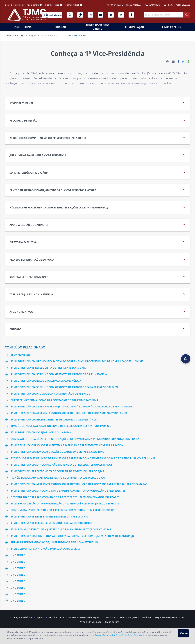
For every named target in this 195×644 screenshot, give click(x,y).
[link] (167, 62)
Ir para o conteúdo (14, 5)
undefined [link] (15, 556)
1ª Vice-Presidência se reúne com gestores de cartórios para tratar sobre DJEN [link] (61, 387)
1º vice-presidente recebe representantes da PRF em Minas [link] (47, 517)
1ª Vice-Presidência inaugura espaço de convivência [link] (43, 381)
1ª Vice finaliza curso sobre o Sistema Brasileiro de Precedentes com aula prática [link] (64, 446)
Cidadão (60, 27)
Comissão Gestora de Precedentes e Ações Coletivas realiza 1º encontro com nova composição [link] (73, 439)
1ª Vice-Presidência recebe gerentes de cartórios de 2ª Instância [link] (51, 420)
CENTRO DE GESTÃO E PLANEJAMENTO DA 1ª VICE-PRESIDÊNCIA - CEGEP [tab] (98, 190)
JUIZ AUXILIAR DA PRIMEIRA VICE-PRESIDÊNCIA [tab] (98, 155)
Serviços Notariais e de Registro (85, 617)
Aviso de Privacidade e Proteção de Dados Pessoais (118, 635)
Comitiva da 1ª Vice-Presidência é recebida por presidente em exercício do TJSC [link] (60, 510)
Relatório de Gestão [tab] (98, 120)
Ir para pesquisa (54, 5)
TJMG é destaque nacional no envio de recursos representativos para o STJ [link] (59, 426)
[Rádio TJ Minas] (52, 15)
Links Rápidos (172, 27)
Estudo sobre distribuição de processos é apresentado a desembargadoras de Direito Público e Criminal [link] (80, 459)
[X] (121, 15)
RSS (184, 617)
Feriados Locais (56, 617)
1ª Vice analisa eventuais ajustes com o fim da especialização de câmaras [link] (58, 530)
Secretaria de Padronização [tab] (98, 277)
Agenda (41, 617)
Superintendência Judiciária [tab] (98, 172)
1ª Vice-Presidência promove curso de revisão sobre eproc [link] (47, 394)
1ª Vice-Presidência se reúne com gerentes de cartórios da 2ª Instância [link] (56, 375)
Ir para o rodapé (73, 5)
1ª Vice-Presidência (76, 35)
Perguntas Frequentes (166, 617)
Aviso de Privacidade (91, 622)
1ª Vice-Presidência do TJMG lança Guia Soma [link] (38, 433)
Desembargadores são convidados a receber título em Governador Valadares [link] (62, 497)
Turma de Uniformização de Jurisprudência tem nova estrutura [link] (52, 543)
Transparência (133, 5)
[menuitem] (14, 5)
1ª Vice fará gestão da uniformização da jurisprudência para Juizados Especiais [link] (62, 504)
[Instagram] (90, 15)
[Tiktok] (80, 15)
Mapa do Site (112, 622)
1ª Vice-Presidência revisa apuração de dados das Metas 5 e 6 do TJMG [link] (54, 452)
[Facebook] (131, 15)
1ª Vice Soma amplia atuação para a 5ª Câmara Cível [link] (43, 549)
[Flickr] (101, 15)
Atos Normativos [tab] (98, 311)
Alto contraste (115, 5)
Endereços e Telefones (21, 617)
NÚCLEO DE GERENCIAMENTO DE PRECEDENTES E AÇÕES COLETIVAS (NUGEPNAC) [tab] (98, 207)
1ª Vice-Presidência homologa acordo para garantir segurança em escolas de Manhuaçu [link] (69, 536)
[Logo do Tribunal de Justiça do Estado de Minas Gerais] (27, 16)
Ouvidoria (146, 617)
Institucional (23, 27)
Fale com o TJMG (152, 5)
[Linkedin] (111, 15)
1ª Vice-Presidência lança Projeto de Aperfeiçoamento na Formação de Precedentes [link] (65, 491)
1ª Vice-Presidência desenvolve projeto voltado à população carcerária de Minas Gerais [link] (68, 407)
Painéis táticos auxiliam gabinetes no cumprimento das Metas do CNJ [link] (55, 478)
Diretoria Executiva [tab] (98, 242)
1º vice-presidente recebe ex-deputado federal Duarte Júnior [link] (49, 523)
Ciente (184, 633)
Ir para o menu (34, 5)
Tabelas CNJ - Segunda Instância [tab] (98, 294)
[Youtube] (70, 15)
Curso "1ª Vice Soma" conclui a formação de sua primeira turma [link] (52, 400)
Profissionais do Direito (97, 27)
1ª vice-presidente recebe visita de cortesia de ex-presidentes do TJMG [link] (55, 472)
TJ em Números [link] (18, 355)
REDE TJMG (168, 5)
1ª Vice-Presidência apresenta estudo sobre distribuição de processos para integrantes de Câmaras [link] (76, 484)
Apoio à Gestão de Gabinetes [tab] (98, 225)
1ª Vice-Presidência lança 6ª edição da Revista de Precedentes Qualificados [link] (59, 465)
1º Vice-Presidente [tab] (98, 103)
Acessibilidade (183, 5)
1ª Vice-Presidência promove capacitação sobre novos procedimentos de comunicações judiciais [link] (74, 362)
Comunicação (135, 27)
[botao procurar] (187, 15)
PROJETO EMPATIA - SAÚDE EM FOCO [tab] (98, 259)
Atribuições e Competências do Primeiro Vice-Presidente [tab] (98, 138)
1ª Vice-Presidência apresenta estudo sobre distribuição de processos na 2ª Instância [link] (66, 413)
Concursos (110, 617)
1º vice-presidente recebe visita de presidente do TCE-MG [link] (45, 368)
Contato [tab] (98, 329)
